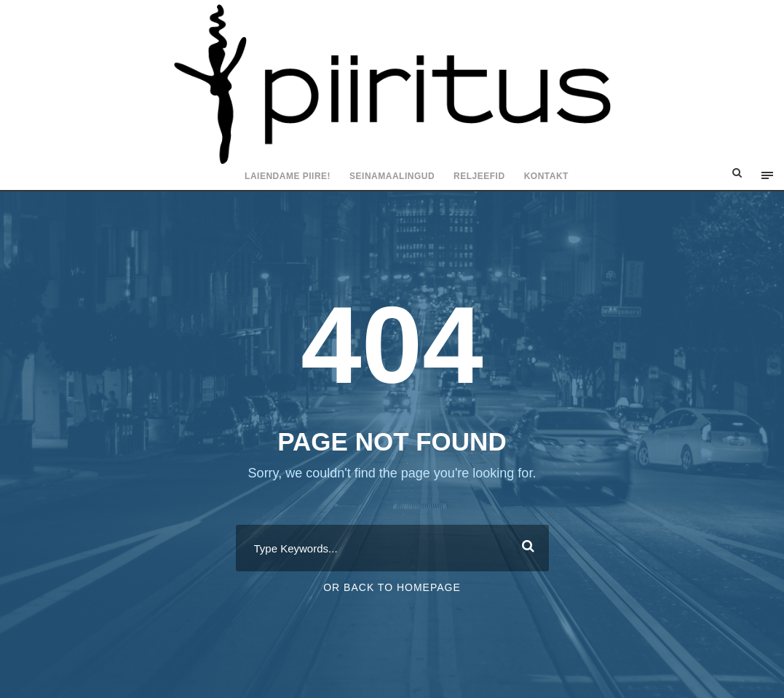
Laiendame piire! (288, 176)
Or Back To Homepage (392, 587)
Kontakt (546, 176)
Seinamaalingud (392, 176)
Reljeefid (479, 176)
